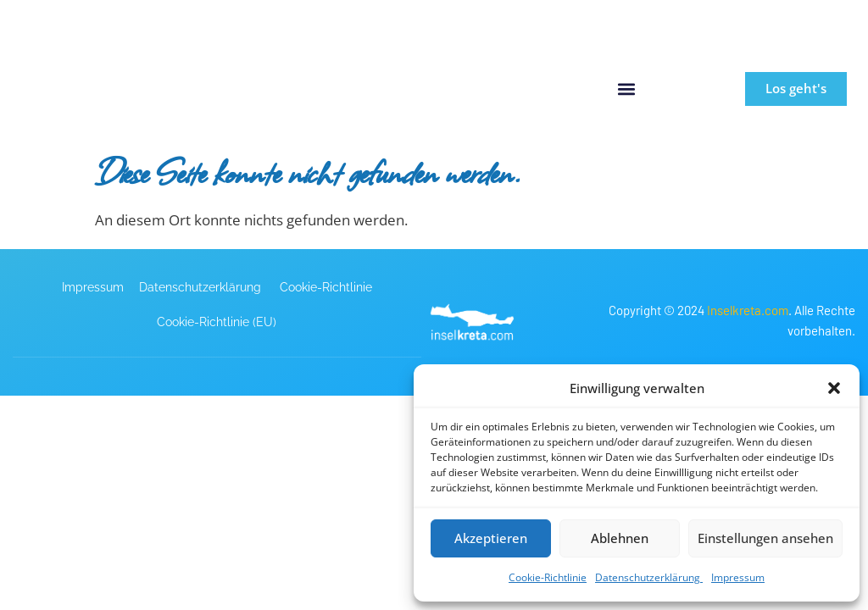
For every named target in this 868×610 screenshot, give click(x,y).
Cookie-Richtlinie (548, 577)
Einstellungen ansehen (765, 538)
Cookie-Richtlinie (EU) (217, 321)
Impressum (738, 577)
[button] (834, 388)
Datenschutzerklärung (649, 577)
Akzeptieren (491, 538)
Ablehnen (620, 538)
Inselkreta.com (748, 309)
